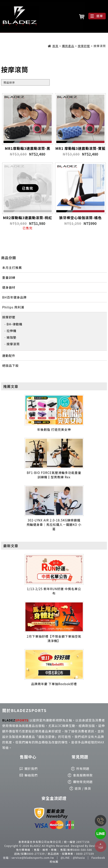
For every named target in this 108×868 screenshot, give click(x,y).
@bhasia (79, 858)
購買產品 (68, 46)
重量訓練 (9, 277)
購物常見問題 (83, 782)
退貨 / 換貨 (83, 788)
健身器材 (9, 287)
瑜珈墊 (12, 337)
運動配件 (9, 356)
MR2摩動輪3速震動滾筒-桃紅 (28, 218)
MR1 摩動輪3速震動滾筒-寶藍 (81, 148)
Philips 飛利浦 (13, 307)
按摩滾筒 (13, 344)
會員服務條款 (83, 775)
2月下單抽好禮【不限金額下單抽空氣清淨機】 (54, 639)
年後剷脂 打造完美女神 (54, 429)
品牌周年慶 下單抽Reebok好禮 (54, 684)
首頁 (55, 46)
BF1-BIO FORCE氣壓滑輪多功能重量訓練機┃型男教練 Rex (54, 475)
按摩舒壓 (84, 46)
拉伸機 (12, 331)
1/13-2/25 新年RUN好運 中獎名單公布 (54, 591)
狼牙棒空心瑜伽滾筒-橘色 (80, 218)
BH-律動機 (14, 324)
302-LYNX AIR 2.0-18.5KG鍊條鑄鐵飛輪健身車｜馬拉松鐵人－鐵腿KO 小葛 (54, 525)
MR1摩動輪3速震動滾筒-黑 (27, 148)
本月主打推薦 (12, 268)
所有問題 (83, 769)
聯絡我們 (31, 775)
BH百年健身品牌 (14, 297)
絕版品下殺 (10, 365)
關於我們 (31, 769)
